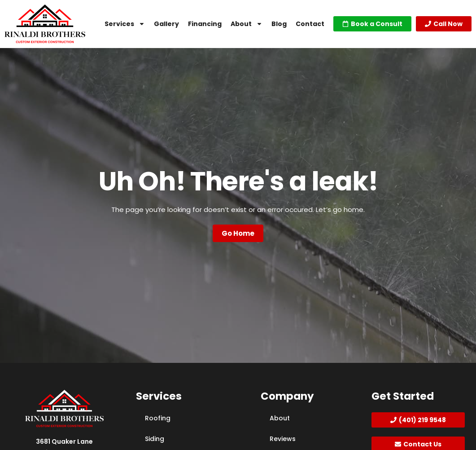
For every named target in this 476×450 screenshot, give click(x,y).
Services (125, 24)
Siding (155, 439)
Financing (205, 24)
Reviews (283, 439)
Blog (279, 24)
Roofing (158, 418)
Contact (310, 24)
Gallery (166, 24)
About (247, 24)
